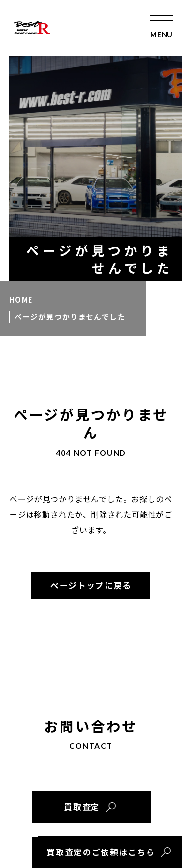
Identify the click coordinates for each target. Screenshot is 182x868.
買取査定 (82, 807)
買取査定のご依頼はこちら (101, 852)
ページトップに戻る (91, 585)
